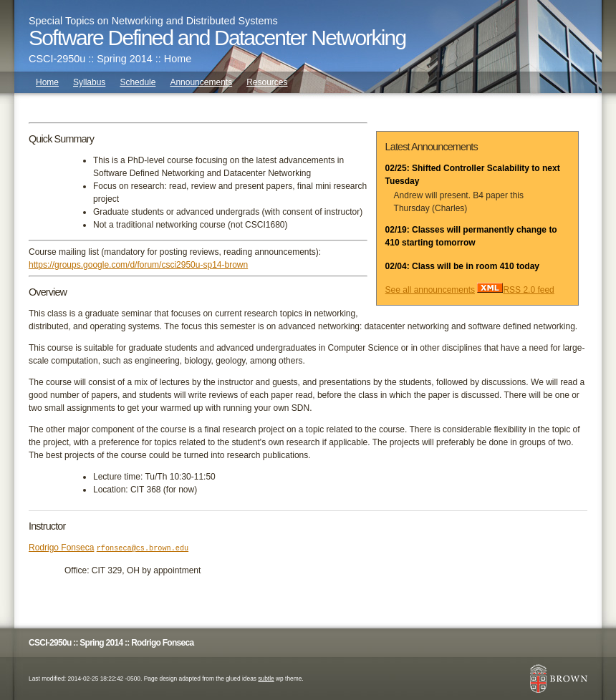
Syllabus (89, 82)
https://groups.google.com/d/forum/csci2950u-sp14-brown (138, 265)
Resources (267, 82)
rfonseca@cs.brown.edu (143, 549)
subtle (266, 679)
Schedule (138, 82)
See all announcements (430, 290)
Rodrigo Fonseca (61, 548)
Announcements (201, 82)
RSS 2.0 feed (515, 290)
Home (47, 82)
